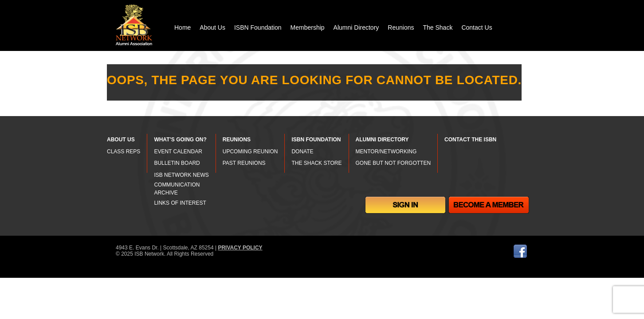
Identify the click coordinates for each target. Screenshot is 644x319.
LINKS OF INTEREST (180, 203)
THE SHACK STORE (316, 163)
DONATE (302, 152)
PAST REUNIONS (244, 163)
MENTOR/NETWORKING (386, 152)
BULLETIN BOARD (177, 163)
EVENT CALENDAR (178, 152)
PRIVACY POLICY (240, 248)
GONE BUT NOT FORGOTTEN (393, 163)
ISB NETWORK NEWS (181, 175)
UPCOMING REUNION (250, 152)
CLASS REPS (124, 152)
